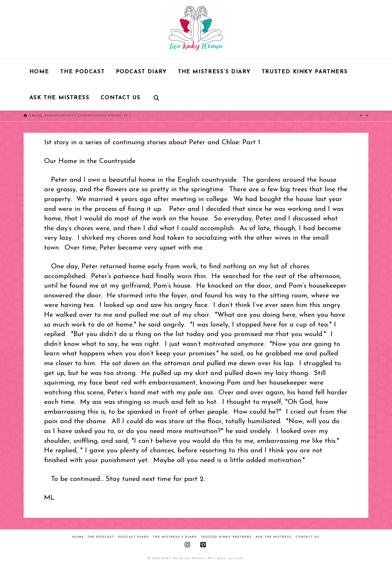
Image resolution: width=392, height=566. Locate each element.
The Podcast (101, 537)
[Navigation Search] (156, 98)
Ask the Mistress (274, 537)
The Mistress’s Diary (175, 537)
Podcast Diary (134, 537)
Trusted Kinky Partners (226, 537)
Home (78, 537)
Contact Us (307, 537)
